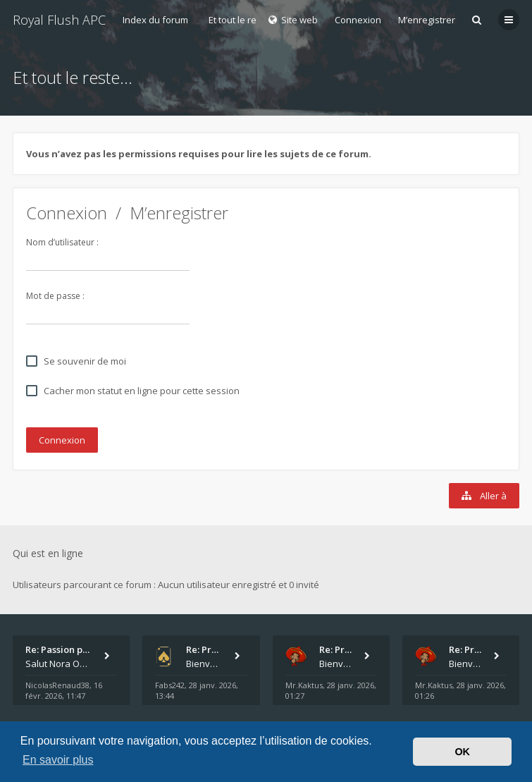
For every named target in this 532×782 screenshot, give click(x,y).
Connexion (67, 213)
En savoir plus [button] (58, 760)
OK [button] (462, 752)
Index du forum (155, 20)
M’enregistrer (427, 20)
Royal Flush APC (59, 20)
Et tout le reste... (242, 20)
